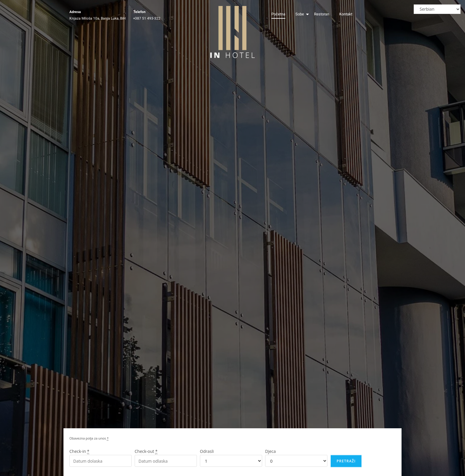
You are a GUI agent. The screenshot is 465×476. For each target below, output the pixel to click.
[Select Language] (437, 9)
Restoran (322, 14)
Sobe (301, 14)
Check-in (79, 455)
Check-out (146, 455)
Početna (278, 14)
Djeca (270, 455)
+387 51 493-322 (147, 18)
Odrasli (207, 455)
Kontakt (346, 14)
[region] (388, 433)
